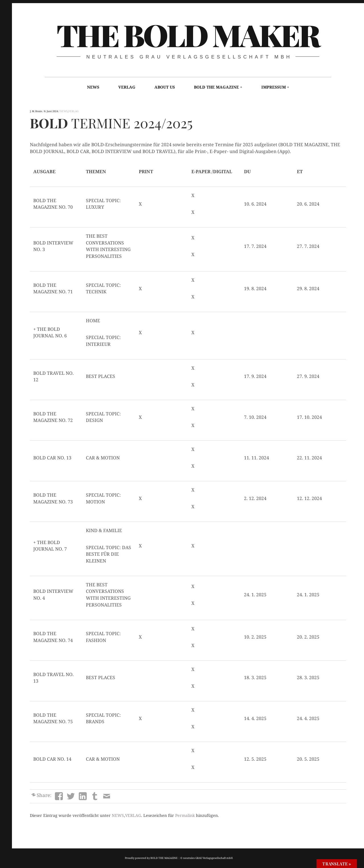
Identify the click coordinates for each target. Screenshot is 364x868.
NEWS (93, 87)
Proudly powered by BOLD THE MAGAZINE (151, 858)
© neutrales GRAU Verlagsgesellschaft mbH (206, 858)
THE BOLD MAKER (188, 34)
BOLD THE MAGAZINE (216, 87)
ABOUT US (165, 87)
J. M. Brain (36, 111)
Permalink (185, 815)
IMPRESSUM (274, 87)
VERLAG (127, 87)
